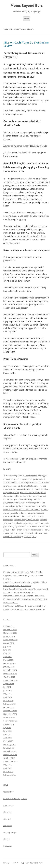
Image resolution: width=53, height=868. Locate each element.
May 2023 (7, 734)
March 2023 (8, 741)
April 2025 (7, 657)
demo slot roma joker (30, 503)
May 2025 (7, 653)
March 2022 (8, 772)
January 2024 (9, 707)
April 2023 (7, 738)
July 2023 (7, 728)
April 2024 (7, 697)
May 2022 (7, 765)
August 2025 (9, 643)
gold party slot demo (18, 506)
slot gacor (8, 812)
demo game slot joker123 (23, 489)
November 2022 (10, 755)
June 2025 (7, 650)
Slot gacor (8, 846)
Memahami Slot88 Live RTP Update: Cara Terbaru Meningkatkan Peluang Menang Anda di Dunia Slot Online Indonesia (25, 599)
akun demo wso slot (12, 479)
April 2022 (7, 768)
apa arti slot (27, 479)
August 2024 (9, 684)
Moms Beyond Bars (27, 6)
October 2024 (9, 677)
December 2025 (10, 630)
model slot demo (18, 513)
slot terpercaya (10, 832)
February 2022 (9, 775)
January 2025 (9, 667)
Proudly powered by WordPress (30, 863)
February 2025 (9, 663)
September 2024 (10, 680)
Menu (26, 19)
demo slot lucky (26, 499)
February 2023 (9, 744)
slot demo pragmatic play (19, 530)
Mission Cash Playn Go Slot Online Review (26, 44)
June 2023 (7, 731)
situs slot (7, 819)
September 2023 (10, 721)
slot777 (6, 839)
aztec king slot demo (28, 482)
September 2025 (10, 640)
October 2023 (9, 717)
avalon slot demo (11, 482)
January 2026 (9, 626)
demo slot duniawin (28, 496)
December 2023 (10, 711)
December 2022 (10, 751)
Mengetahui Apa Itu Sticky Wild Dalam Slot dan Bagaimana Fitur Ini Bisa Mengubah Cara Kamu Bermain (23, 575)
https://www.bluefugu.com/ (15, 799)
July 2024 (7, 687)
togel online (8, 792)
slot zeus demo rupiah (24, 533)
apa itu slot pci (39, 479)
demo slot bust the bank (30, 493)
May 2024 (7, 694)
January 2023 (9, 748)
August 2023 (9, 724)
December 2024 (10, 670)
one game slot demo (35, 513)
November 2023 (10, 714)
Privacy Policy (9, 863)
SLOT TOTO (8, 805)
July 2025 (7, 646)
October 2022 (9, 758)
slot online (8, 826)
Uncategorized (31, 476)
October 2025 (9, 636)
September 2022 (10, 761)
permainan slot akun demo (15, 516)
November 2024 (10, 673)
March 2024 (8, 701)
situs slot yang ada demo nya (26, 520)
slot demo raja (37, 530)
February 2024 (9, 704)
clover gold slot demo (30, 486)
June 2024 (7, 690)
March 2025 (8, 660)
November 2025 (10, 633)
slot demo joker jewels (28, 526)
